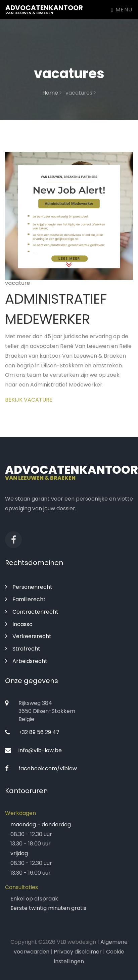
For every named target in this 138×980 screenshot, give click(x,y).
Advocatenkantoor (44, 9)
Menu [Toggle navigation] (122, 10)
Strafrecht (23, 649)
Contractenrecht (32, 612)
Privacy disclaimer (78, 952)
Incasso (19, 624)
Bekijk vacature (29, 400)
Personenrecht (29, 587)
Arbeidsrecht (26, 661)
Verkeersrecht (28, 636)
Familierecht (25, 599)
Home (52, 93)
